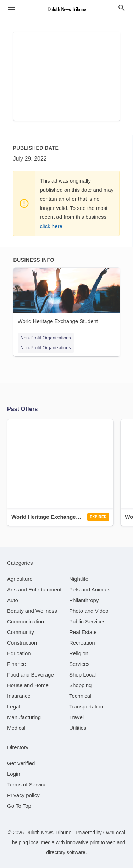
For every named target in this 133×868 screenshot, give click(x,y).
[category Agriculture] (20, 579)
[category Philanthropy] (84, 600)
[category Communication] (26, 621)
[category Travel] (76, 717)
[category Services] (79, 664)
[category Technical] (80, 696)
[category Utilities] (78, 728)
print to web (102, 842)
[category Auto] (13, 600)
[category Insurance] (19, 696)
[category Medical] (16, 728)
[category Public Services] (87, 621)
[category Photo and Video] (89, 611)
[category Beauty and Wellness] (32, 611)
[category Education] (19, 653)
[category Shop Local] (82, 675)
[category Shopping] (80, 685)
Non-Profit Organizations (46, 338)
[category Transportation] (86, 706)
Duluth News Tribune (49, 833)
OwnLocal (114, 833)
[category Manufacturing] (24, 717)
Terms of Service (27, 784)
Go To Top (19, 806)
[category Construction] (22, 643)
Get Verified (21, 763)
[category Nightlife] (79, 579)
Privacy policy (23, 795)
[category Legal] (14, 706)
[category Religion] (79, 653)
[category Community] (21, 632)
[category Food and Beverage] (31, 675)
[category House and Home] (28, 685)
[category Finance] (16, 664)
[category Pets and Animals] (90, 589)
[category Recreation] (82, 643)
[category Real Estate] (83, 632)
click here (51, 226)
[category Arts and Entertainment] (34, 589)
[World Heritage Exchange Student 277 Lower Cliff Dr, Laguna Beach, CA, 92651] (67, 302)
